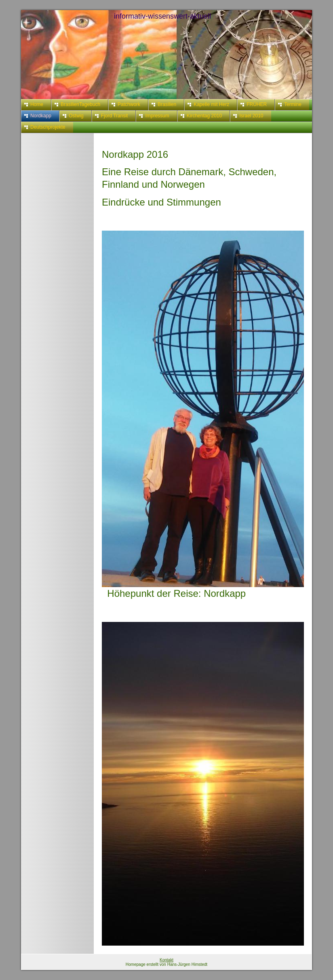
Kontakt (166, 960)
